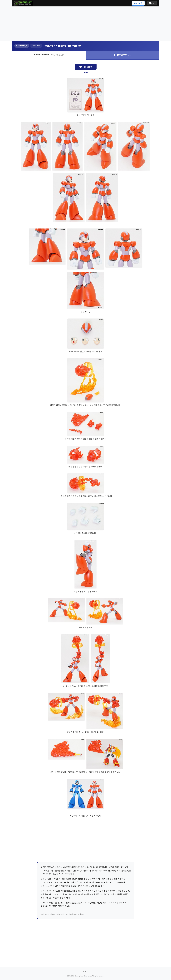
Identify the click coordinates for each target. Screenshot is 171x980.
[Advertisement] (86, 24)
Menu (152, 3)
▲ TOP (86, 972)
